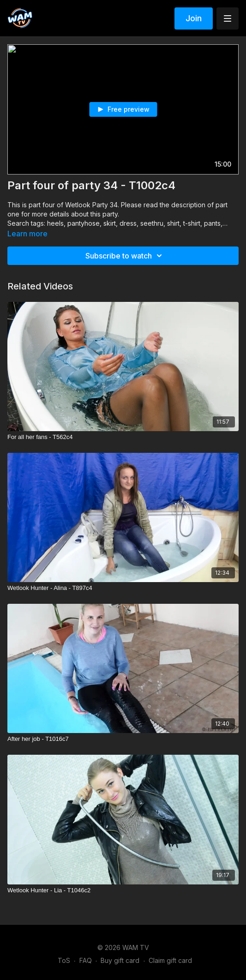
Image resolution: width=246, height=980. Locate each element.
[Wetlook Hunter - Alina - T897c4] (123, 588)
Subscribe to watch (125, 256)
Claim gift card (170, 960)
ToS (64, 960)
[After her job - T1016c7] (123, 739)
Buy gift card (120, 960)
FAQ (86, 960)
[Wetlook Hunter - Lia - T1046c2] (123, 890)
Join (194, 18)
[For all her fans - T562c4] (123, 437)
